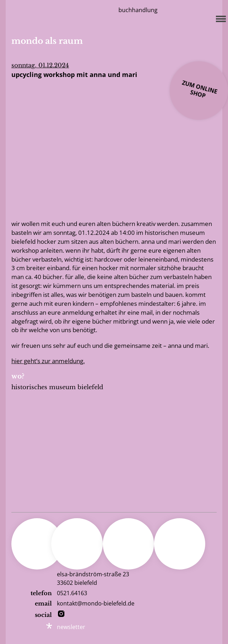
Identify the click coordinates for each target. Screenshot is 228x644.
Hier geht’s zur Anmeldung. (48, 361)
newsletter (71, 627)
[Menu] (219, 18)
